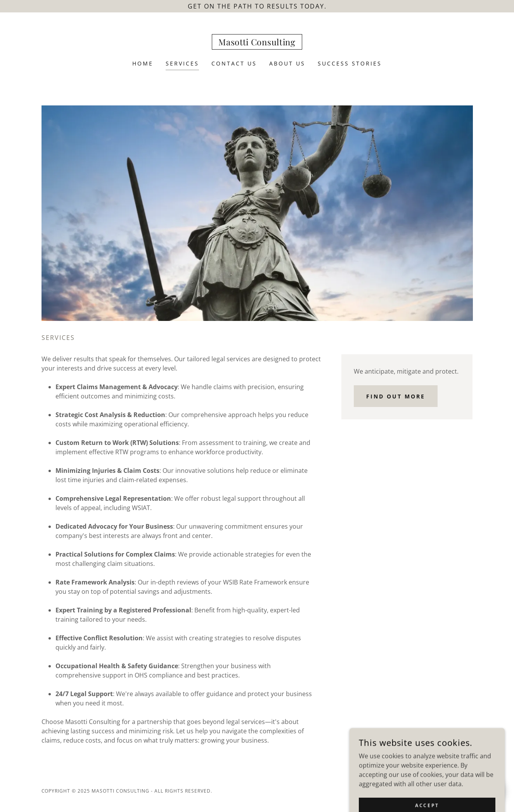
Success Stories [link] (350, 63)
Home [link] (143, 63)
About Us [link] (287, 63)
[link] (257, 43)
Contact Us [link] (234, 63)
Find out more (396, 396)
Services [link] (182, 63)
